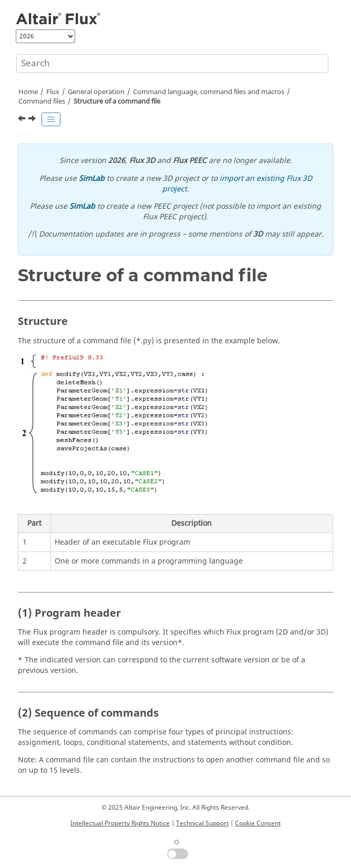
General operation (96, 92)
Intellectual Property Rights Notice (120, 823)
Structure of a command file (117, 101)
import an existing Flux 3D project (237, 184)
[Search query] (172, 64)
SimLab (92, 178)
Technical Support (202, 823)
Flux (53, 92)
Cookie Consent (258, 823)
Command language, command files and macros (209, 92)
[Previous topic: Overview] (23, 120)
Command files (42, 101)
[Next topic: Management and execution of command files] (33, 120)
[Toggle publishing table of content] (51, 119)
